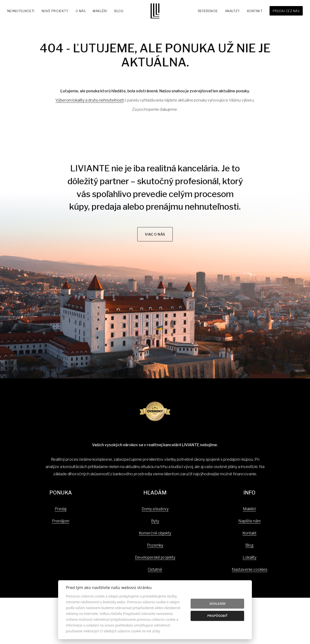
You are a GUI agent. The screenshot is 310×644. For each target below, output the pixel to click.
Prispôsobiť (217, 616)
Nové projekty (55, 11)
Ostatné (155, 569)
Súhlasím (217, 604)
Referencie (208, 11)
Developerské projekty (155, 557)
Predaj (61, 509)
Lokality (250, 557)
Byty (155, 521)
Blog (119, 11)
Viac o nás (155, 234)
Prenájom (61, 521)
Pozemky (155, 545)
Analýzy (232, 11)
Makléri (100, 11)
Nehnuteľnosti (21, 11)
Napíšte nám (249, 521)
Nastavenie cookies (250, 569)
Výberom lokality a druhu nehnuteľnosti (90, 100)
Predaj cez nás (286, 11)
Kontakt (255, 11)
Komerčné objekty (155, 533)
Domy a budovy (155, 509)
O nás (81, 11)
